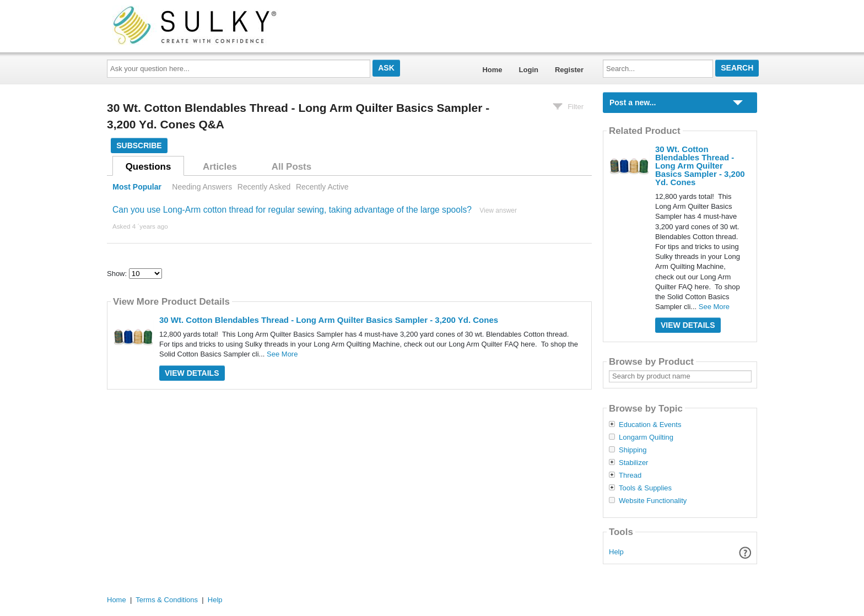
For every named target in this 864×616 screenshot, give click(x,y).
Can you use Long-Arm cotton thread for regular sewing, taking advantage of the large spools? (292, 210)
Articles (220, 167)
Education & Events (650, 425)
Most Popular (137, 187)
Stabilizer (633, 463)
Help (616, 552)
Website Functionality (653, 501)
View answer (498, 210)
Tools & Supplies (645, 488)
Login (529, 70)
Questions (148, 167)
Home (492, 70)
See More (282, 354)
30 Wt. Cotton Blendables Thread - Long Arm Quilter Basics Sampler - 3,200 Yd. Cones (329, 320)
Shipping (633, 450)
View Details (192, 373)
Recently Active (322, 187)
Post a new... (633, 102)
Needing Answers (202, 187)
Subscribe (139, 145)
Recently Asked (264, 187)
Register (569, 70)
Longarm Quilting (646, 437)
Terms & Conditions (167, 600)
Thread (630, 475)
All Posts (291, 167)
